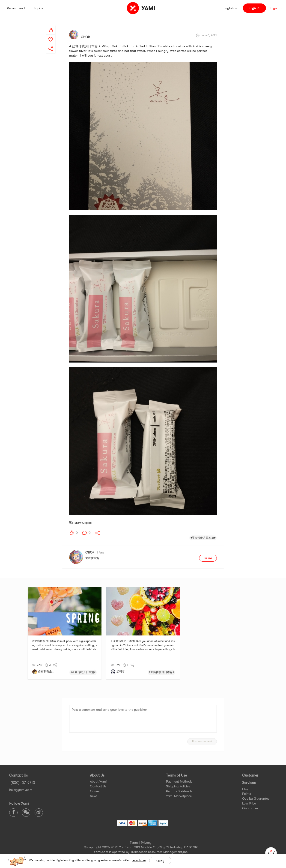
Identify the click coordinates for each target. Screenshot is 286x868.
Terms (134, 843)
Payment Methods (179, 781)
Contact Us (98, 786)
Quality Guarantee (256, 798)
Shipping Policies (178, 786)
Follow (208, 558)
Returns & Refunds (179, 791)
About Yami (98, 781)
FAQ (245, 789)
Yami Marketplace (179, 796)
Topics (38, 8)
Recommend (16, 8)
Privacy (146, 843)
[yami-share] (51, 44)
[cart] (271, 853)
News (94, 796)
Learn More (139, 860)
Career (95, 791)
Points (247, 794)
